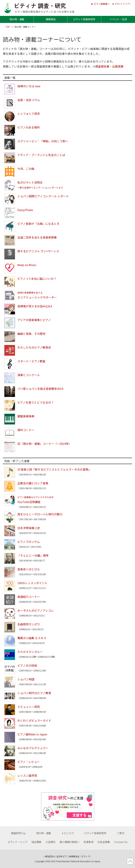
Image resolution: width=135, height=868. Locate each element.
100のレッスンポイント (32, 583)
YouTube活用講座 (36, 500)
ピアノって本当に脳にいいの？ (37, 279)
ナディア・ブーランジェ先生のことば (41, 155)
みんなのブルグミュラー (33, 748)
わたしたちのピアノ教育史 (34, 347)
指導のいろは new (29, 86)
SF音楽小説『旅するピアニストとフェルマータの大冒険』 (54, 469)
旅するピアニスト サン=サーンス (38, 251)
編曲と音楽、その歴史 (31, 334)
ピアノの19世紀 (27, 665)
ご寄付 (121, 833)
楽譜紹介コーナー (29, 597)
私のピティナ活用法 (40, 185)
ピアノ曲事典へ (102, 4)
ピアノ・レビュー (29, 762)
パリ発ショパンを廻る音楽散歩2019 (40, 389)
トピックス (68, 833)
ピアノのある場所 (29, 127)
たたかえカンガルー (30, 652)
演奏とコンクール (29, 375)
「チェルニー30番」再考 (33, 555)
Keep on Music (27, 265)
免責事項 (88, 842)
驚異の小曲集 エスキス (32, 638)
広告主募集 (104, 842)
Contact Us (121, 842)
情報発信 (51, 19)
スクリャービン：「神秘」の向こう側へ (43, 141)
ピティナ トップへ (123, 4)
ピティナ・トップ (17, 842)
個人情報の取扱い (69, 842)
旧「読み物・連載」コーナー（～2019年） (44, 444)
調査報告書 (102, 66)
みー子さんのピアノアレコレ (36, 610)
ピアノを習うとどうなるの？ (36, 402)
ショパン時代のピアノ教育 (34, 693)
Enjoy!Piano (25, 210)
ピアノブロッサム (29, 542)
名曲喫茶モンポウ (29, 624)
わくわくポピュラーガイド (34, 720)
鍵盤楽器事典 (26, 416)
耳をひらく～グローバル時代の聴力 (40, 514)
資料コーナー (26, 430)
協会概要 (36, 842)
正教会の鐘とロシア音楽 (33, 483)
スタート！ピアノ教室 (31, 361)
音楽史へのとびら (29, 569)
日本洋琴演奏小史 (29, 528)
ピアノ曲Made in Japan (32, 734)
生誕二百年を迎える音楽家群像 (37, 237)
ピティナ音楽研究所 (84, 19)
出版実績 (118, 66)
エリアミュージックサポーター (37, 295)
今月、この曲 (26, 169)
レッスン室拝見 (27, 775)
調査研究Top (18, 833)
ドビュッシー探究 (29, 707)
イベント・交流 (118, 19)
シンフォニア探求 (29, 114)
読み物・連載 (17, 19)
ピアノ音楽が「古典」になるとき (38, 224)
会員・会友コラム (29, 100)
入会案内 (50, 842)
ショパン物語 (26, 679)
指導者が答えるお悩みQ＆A (35, 306)
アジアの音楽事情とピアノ (34, 320)
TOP (8, 27)
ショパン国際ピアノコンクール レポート (43, 196)
